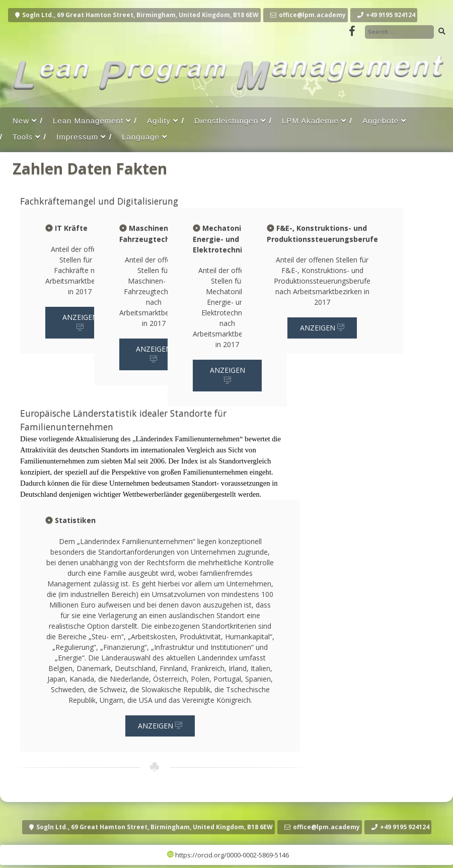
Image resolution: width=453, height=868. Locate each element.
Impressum (77, 137)
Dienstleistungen (226, 121)
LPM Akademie (310, 121)
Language (141, 137)
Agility (159, 121)
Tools (23, 137)
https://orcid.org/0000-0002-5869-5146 (228, 855)
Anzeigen (80, 322)
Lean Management (88, 121)
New (21, 121)
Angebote (381, 121)
